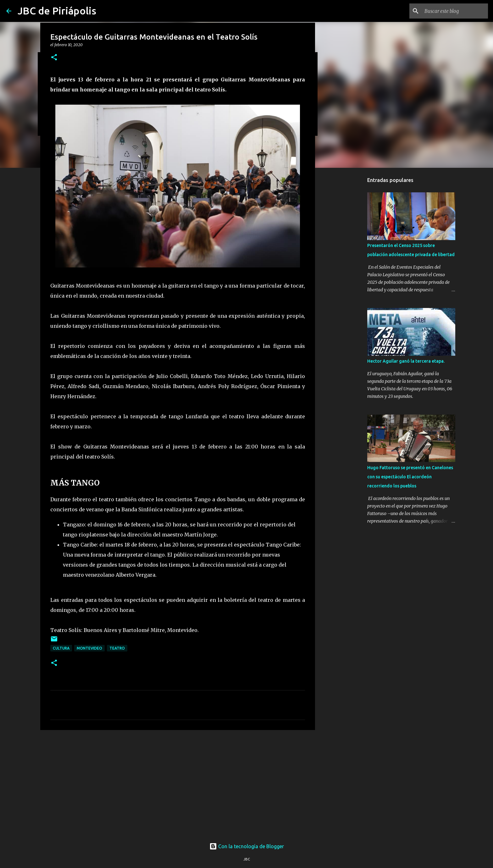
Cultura (61, 648)
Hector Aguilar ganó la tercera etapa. (406, 361)
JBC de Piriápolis (57, 11)
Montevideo (89, 648)
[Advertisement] (178, 783)
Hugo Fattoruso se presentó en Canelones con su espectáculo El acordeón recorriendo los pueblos (410, 477)
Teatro (117, 648)
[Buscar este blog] (455, 11)
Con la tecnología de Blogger (247, 846)
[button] (54, 58)
